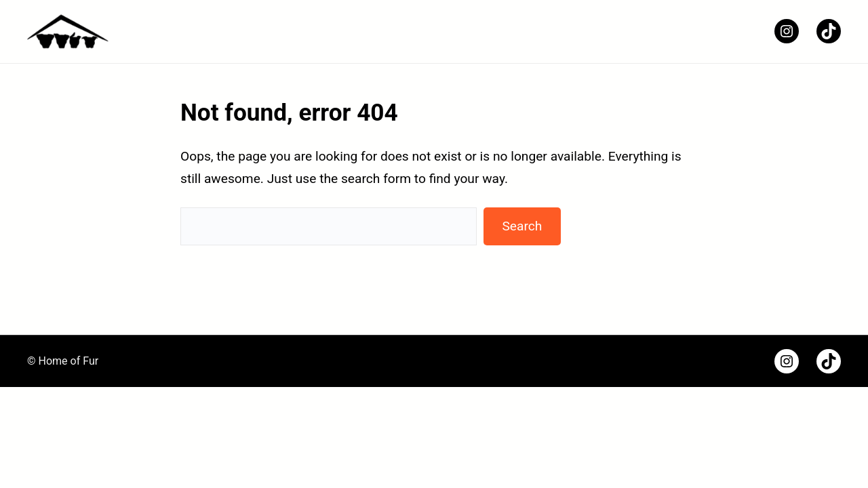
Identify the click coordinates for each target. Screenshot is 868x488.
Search (522, 226)
